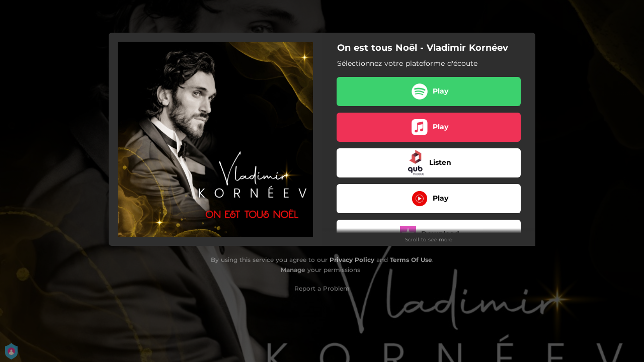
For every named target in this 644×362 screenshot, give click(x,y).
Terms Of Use (411, 260)
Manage (293, 270)
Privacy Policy (352, 260)
